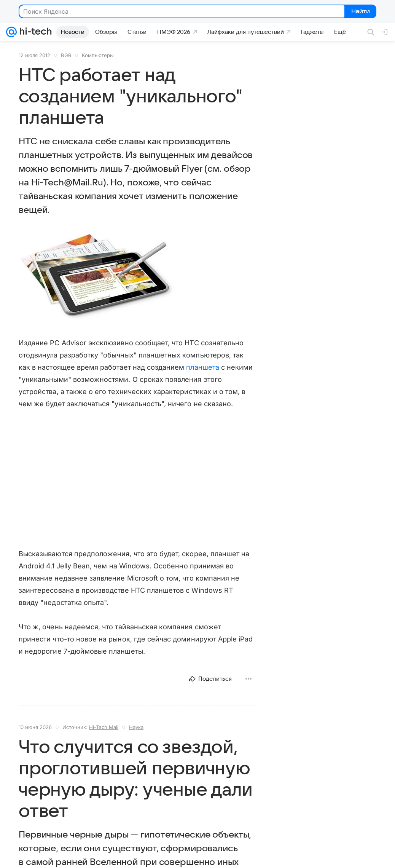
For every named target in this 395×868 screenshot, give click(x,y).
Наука (136, 727)
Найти (360, 12)
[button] (97, 277)
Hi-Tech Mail (104, 727)
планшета (202, 367)
